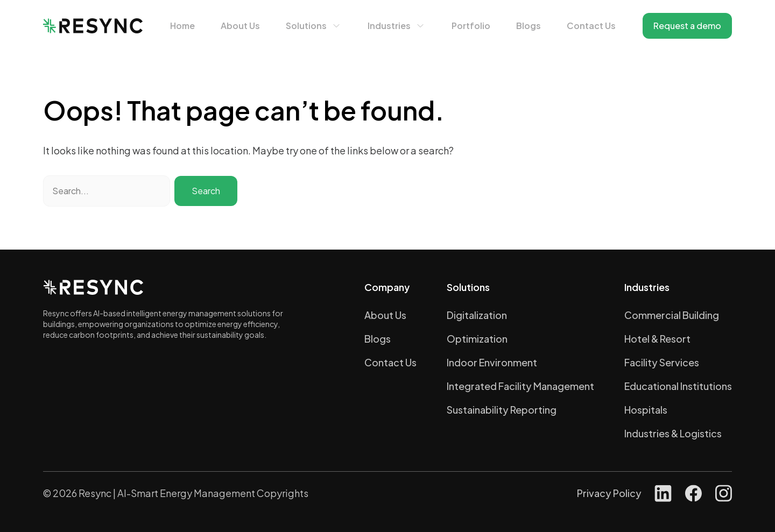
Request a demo (687, 26)
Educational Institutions (678, 386)
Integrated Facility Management (520, 386)
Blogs (529, 26)
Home (182, 26)
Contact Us (591, 26)
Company (387, 287)
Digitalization (477, 315)
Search (206, 191)
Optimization (477, 339)
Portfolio (471, 26)
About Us (240, 26)
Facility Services (662, 362)
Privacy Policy (609, 493)
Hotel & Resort (657, 339)
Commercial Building (672, 315)
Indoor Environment (492, 362)
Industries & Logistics (673, 433)
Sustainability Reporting (502, 410)
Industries (389, 26)
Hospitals (646, 410)
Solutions (306, 26)
